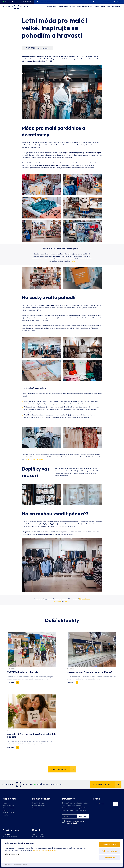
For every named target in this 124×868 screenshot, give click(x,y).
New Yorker (86, 599)
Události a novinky (9, 813)
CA (80, 599)
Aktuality (105, 7)
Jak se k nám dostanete (102, 2)
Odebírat (83, 816)
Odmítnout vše (110, 857)
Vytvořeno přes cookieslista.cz (16, 865)
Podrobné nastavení (110, 851)
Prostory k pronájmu (39, 805)
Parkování (36, 808)
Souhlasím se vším (109, 844)
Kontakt (116, 7)
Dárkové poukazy (85, 7)
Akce (97, 7)
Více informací (11, 854)
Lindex (73, 261)
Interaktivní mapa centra (46, 2)
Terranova (58, 601)
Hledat (116, 804)
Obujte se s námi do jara (35, 459)
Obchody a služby (67, 7)
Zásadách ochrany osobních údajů (45, 850)
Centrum (51, 7)
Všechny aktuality (58, 769)
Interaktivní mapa (38, 803)
